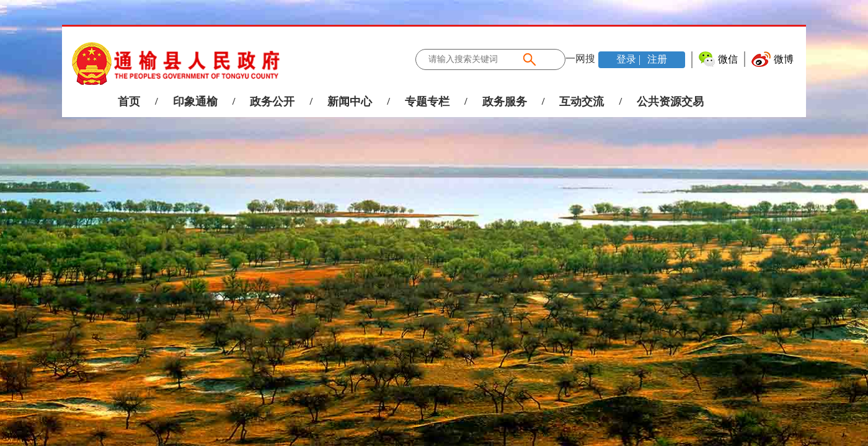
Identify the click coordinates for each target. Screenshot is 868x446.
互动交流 (582, 102)
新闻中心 (350, 102)
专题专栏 (427, 102)
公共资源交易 (670, 102)
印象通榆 (195, 102)
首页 (129, 102)
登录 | (630, 59)
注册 (656, 59)
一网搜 (580, 59)
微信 (728, 59)
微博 (784, 59)
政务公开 (272, 102)
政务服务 (505, 102)
